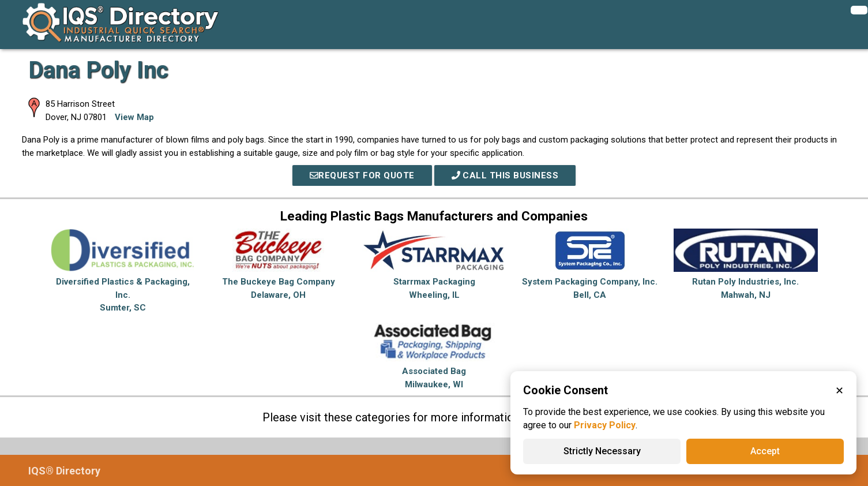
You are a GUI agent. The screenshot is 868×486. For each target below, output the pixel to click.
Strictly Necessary (602, 451)
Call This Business (505, 175)
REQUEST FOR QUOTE (362, 175)
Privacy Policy (605, 425)
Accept (765, 451)
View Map (134, 117)
